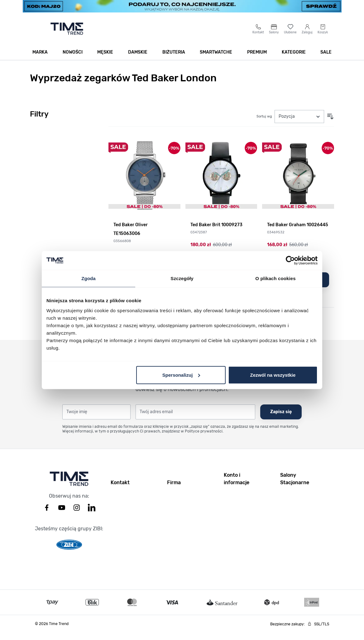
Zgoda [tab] (89, 278)
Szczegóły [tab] (182, 278)
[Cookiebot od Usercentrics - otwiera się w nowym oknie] (290, 260)
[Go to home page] (67, 36)
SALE (326, 60)
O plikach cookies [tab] (275, 278)
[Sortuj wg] (299, 124)
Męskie (105, 60)
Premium (257, 60)
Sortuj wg (264, 124)
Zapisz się (281, 419)
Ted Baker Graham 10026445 (298, 232)
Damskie (138, 60)
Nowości (73, 60)
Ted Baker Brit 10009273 (216, 232)
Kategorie (294, 60)
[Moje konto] (307, 36)
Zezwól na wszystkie (273, 375)
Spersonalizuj (181, 375)
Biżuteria (174, 60)
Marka (40, 60)
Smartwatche (216, 60)
